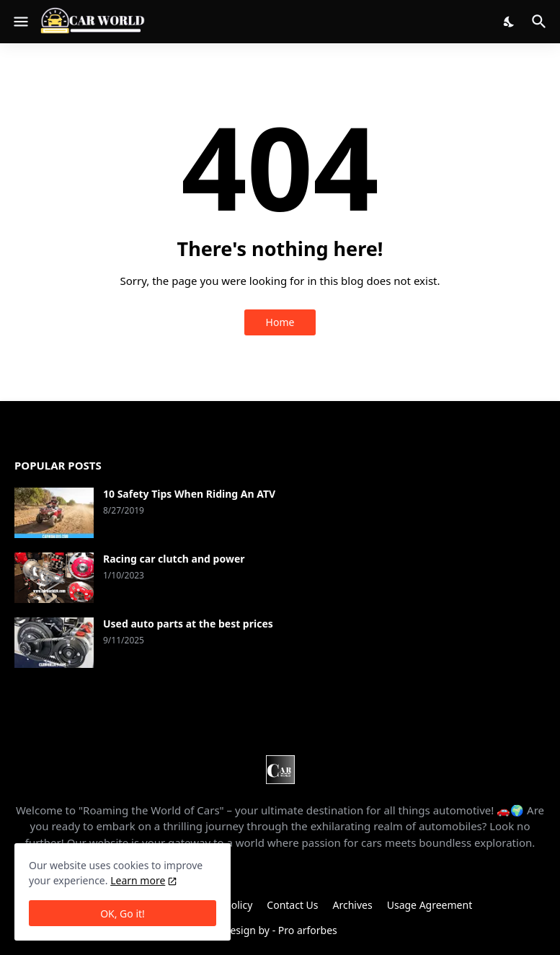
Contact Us (292, 905)
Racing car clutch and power (174, 559)
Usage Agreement (430, 905)
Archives (353, 905)
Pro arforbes (308, 930)
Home (280, 322)
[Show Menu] (20, 22)
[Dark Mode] (510, 22)
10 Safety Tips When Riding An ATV (189, 494)
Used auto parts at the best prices (188, 624)
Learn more (138, 880)
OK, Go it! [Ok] (123, 914)
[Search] (541, 22)
